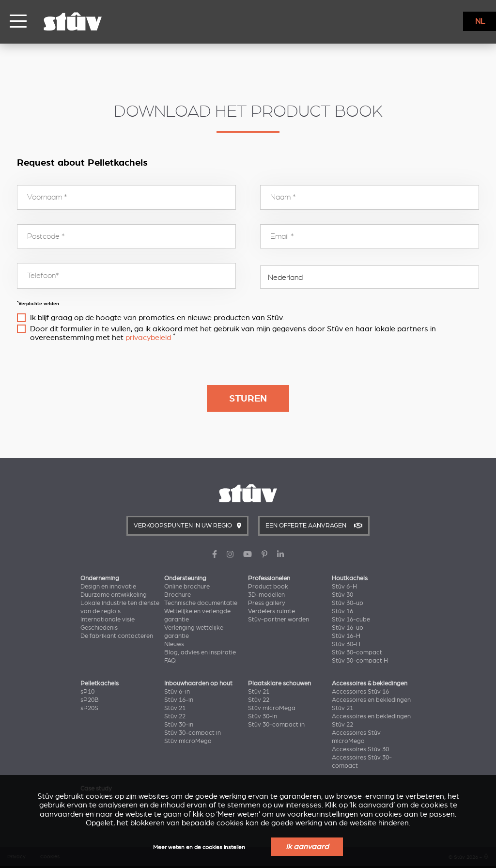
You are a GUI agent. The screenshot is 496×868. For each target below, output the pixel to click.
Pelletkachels (100, 683)
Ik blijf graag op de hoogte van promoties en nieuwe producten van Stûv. (157, 318)
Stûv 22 (175, 716)
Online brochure (187, 587)
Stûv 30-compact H (360, 661)
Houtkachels (350, 578)
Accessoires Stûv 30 (360, 749)
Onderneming (100, 578)
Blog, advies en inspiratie (200, 652)
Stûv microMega (188, 741)
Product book (268, 587)
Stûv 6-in (177, 692)
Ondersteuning (185, 578)
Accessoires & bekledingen (370, 683)
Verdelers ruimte (271, 611)
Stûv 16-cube (351, 620)
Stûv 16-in (179, 700)
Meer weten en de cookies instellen (199, 847)
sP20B (90, 700)
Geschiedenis (99, 628)
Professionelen (269, 578)
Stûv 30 (342, 595)
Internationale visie (108, 620)
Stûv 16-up (348, 628)
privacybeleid (148, 338)
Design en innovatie (108, 587)
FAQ (170, 661)
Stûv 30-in (179, 725)
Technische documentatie (201, 603)
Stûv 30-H (346, 644)
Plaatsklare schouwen (279, 683)
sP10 (87, 692)
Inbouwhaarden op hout (198, 683)
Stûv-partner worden (279, 620)
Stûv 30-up (348, 603)
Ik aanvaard (307, 847)
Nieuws (174, 644)
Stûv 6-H (344, 587)
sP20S (89, 708)
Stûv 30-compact (357, 652)
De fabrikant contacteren (117, 636)
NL (480, 21)
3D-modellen (266, 595)
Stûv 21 (175, 708)
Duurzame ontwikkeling (114, 595)
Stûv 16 (342, 611)
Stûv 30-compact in (193, 733)
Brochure (178, 595)
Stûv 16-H (346, 636)
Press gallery (267, 603)
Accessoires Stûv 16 (360, 692)
